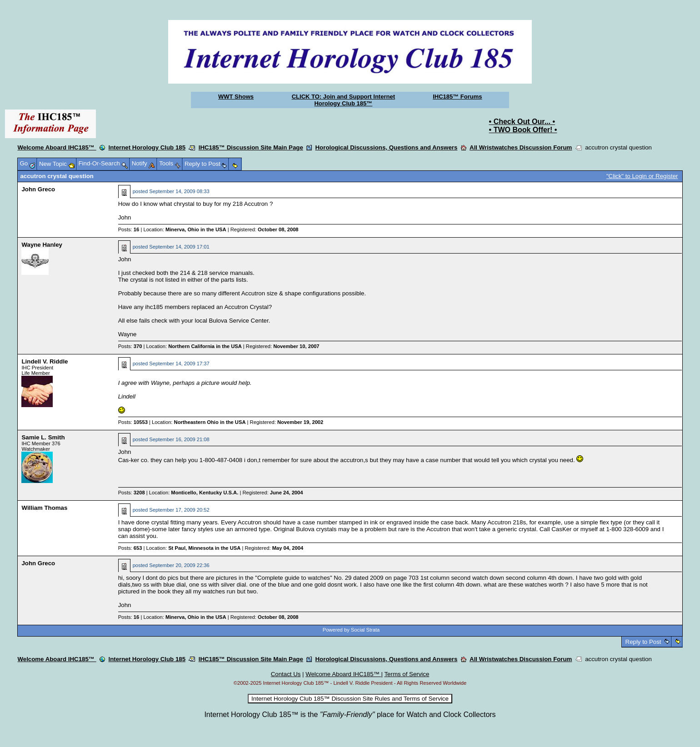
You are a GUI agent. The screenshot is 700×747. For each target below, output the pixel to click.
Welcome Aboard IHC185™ (57, 147)
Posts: (129, 229)
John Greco (38, 189)
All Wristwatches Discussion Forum (521, 147)
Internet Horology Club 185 (147, 147)
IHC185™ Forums (457, 97)
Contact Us (286, 674)
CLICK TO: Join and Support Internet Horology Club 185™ (343, 100)
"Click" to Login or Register (642, 176)
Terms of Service (407, 674)
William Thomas (44, 508)
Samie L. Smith (43, 437)
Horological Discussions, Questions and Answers (387, 147)
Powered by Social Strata (351, 630)
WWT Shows (236, 97)
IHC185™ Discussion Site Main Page (251, 147)
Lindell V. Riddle (45, 361)
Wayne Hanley (42, 245)
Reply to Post (643, 642)
